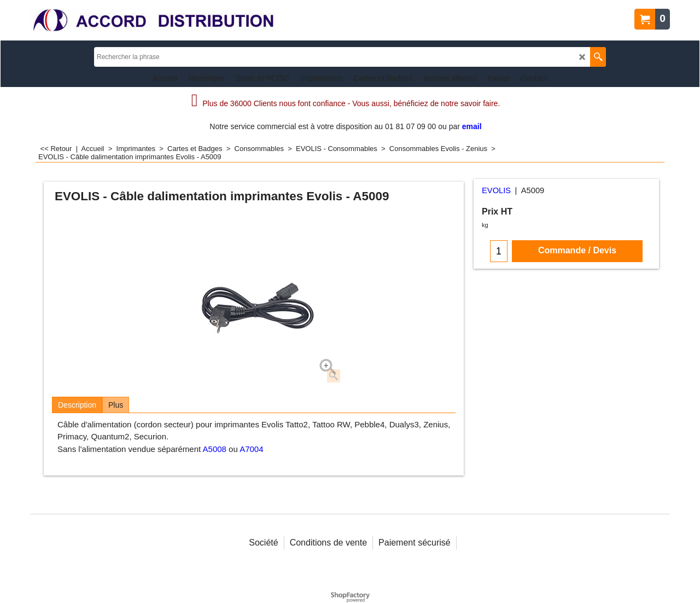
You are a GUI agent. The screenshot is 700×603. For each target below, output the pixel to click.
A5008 (215, 449)
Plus (116, 405)
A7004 (251, 449)
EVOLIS (496, 190)
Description (77, 405)
